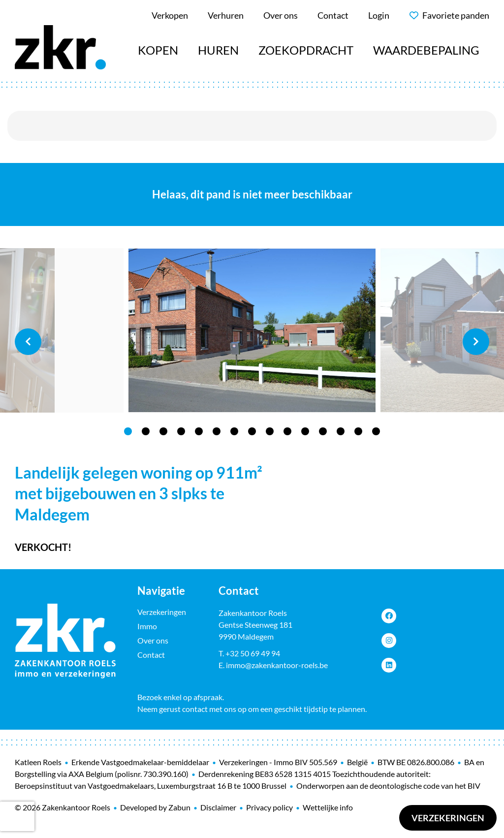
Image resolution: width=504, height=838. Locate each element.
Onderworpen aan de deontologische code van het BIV (388, 786)
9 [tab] (270, 431)
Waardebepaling (426, 50)
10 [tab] (287, 431)
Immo (147, 626)
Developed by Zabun (155, 807)
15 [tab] (376, 431)
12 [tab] (323, 431)
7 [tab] (234, 431)
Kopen (158, 50)
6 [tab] (217, 431)
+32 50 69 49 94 (253, 653)
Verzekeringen (448, 818)
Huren (218, 50)
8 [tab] (252, 431)
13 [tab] (341, 431)
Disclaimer (218, 807)
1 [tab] (128, 431)
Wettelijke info (328, 807)
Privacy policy (269, 807)
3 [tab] (163, 431)
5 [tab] (199, 431)
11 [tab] (305, 431)
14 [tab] (358, 431)
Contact (151, 655)
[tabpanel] (252, 331)
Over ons (153, 640)
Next (476, 342)
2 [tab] (146, 431)
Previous (28, 342)
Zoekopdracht (306, 50)
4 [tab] (181, 431)
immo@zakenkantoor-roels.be (277, 665)
